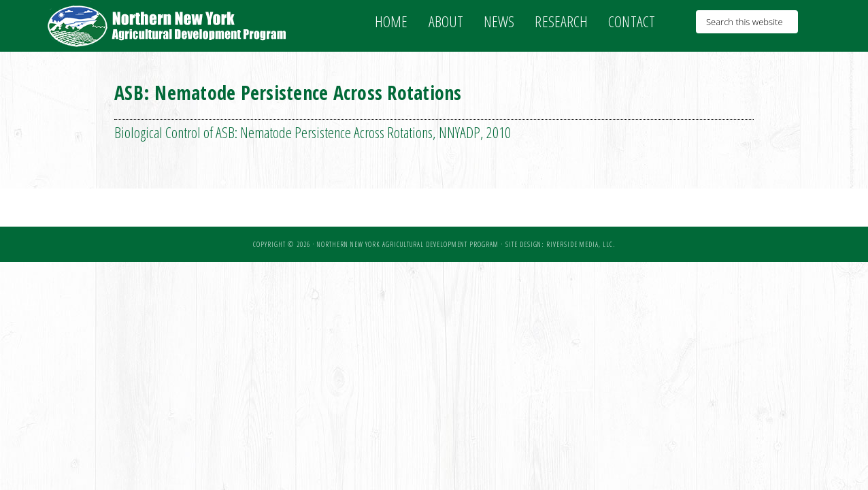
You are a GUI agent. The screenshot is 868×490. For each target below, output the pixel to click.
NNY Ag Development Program (169, 26)
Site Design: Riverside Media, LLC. (560, 244)
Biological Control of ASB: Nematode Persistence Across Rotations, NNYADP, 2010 (313, 132)
